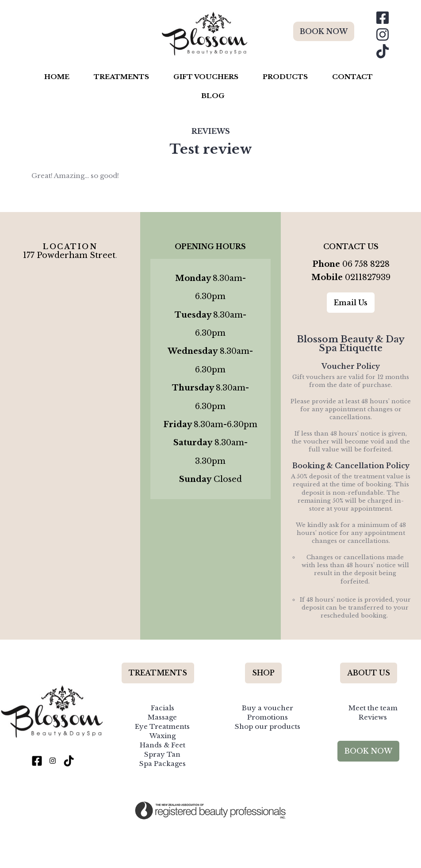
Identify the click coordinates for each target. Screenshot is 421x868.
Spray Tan (162, 746)
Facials (163, 699)
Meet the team (373, 699)
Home (57, 77)
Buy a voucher (268, 699)
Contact (352, 77)
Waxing (163, 727)
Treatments (121, 77)
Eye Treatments (162, 718)
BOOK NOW (324, 31)
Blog (213, 96)
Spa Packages (163, 755)
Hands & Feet (163, 737)
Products (285, 77)
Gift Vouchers (206, 77)
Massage (162, 708)
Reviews (211, 131)
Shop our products (268, 718)
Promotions (268, 708)
